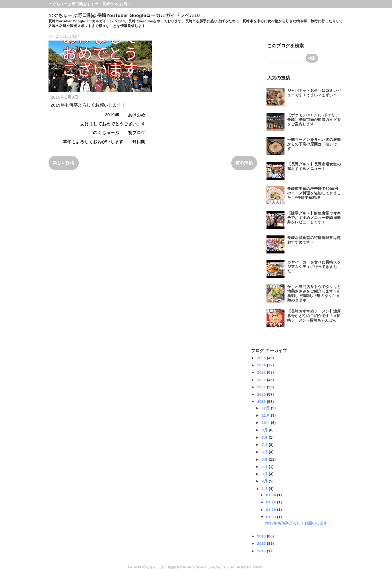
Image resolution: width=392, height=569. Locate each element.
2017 (262, 543)
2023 (262, 372)
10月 (266, 422)
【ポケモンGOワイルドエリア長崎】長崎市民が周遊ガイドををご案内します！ (314, 119)
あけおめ (137, 115)
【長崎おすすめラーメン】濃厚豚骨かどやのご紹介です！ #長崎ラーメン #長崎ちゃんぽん (314, 316)
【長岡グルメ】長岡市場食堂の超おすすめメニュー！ (314, 166)
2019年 (112, 115)
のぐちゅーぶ (106, 133)
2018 (262, 536)
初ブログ (137, 133)
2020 (262, 394)
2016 (262, 551)
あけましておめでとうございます (113, 124)
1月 (265, 489)
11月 (266, 415)
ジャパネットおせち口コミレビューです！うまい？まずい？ (314, 93)
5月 (265, 459)
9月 (265, 430)
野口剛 (139, 142)
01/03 (271, 517)
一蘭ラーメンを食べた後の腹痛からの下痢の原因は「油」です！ (314, 144)
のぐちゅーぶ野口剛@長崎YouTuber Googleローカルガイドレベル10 (124, 15)
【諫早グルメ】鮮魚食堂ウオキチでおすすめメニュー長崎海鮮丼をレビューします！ (314, 218)
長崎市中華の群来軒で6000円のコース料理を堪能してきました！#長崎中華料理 (314, 193)
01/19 (271, 510)
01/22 (271, 502)
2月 (265, 481)
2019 (262, 401)
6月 (265, 452)
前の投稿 (244, 163)
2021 (262, 387)
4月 (265, 467)
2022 (262, 380)
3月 (265, 474)
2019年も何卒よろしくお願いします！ (88, 105)
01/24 (271, 495)
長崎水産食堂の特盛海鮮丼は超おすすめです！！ (314, 240)
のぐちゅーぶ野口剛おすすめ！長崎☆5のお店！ (90, 4)
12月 (266, 408)
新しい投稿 (64, 163)
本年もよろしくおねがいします (93, 142)
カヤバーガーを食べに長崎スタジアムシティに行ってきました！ (314, 267)
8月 (265, 437)
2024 (262, 365)
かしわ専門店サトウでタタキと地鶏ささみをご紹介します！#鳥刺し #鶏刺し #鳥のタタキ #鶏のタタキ (314, 293)
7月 (265, 445)
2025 (262, 358)
